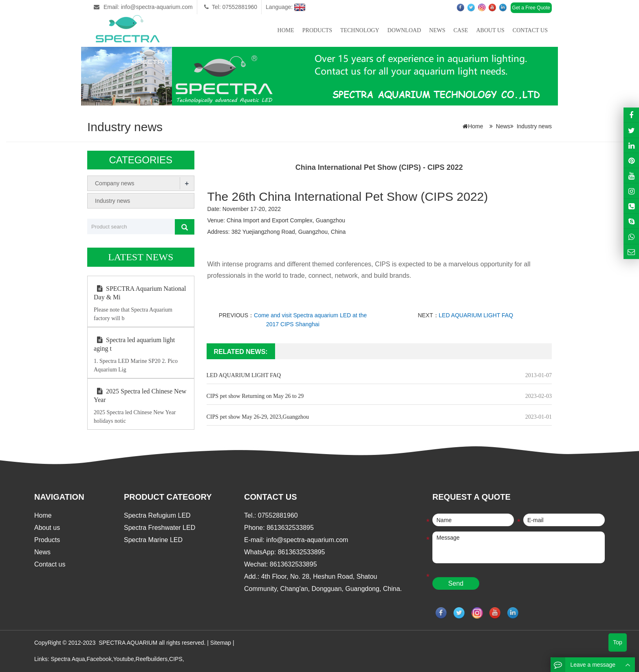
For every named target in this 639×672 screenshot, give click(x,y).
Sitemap (221, 643)
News (437, 30)
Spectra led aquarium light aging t (134, 344)
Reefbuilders (152, 659)
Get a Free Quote (531, 8)
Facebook (99, 659)
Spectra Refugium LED (157, 515)
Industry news (534, 126)
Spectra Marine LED (153, 540)
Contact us (530, 30)
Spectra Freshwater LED (160, 528)
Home (286, 30)
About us (490, 30)
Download (404, 30)
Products (317, 30)
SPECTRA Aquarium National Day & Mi (140, 293)
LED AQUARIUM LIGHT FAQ (476, 315)
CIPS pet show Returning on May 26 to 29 (255, 396)
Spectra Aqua (68, 659)
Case (461, 30)
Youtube (124, 659)
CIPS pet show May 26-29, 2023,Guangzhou (258, 417)
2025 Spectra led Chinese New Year (140, 395)
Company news (115, 183)
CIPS (176, 659)
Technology (360, 30)
